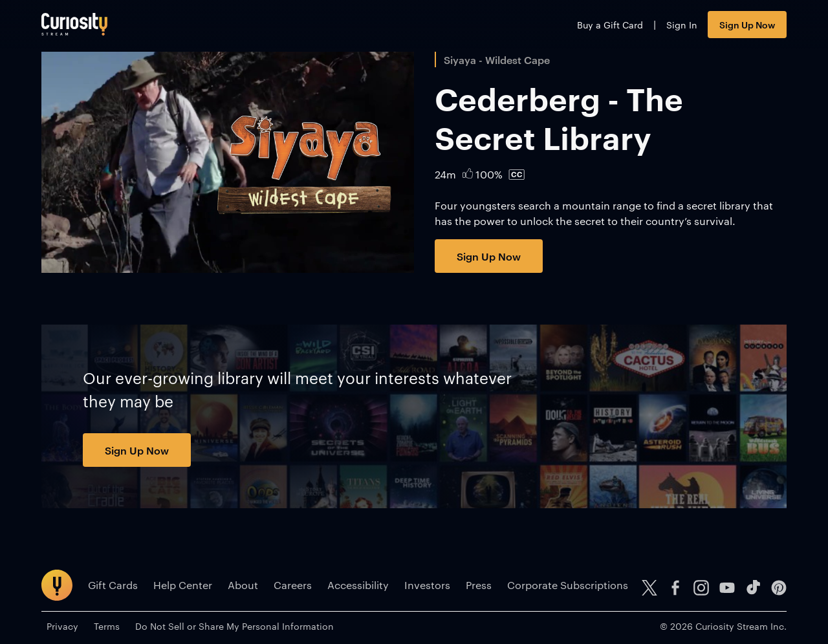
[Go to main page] (74, 24)
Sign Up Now (747, 24)
